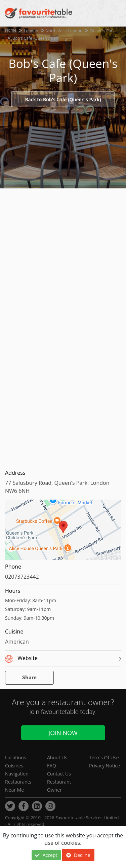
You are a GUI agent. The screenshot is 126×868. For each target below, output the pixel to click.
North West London (64, 31)
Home (11, 30)
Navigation (17, 774)
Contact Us (59, 774)
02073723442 (22, 577)
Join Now (63, 733)
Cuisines (14, 766)
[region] (63, 533)
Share (29, 678)
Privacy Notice (104, 766)
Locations (15, 757)
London (31, 31)
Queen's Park (102, 31)
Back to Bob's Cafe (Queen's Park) (63, 99)
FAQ (52, 766)
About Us (57, 757)
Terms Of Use (104, 757)
